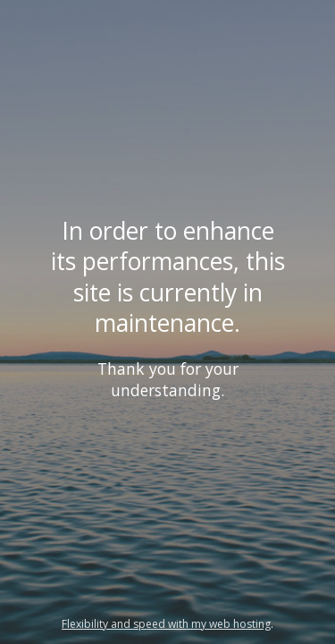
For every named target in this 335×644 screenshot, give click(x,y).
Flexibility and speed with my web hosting (166, 624)
